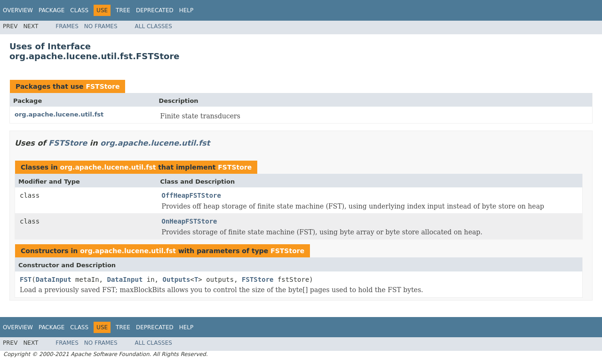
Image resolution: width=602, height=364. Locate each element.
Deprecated (155, 10)
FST (26, 279)
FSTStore (103, 86)
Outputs (176, 279)
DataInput (54, 279)
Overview (18, 10)
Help (186, 10)
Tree (123, 10)
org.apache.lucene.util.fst (59, 114)
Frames (67, 26)
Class (79, 10)
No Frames (101, 26)
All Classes (154, 26)
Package (51, 10)
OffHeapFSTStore (191, 195)
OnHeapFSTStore (190, 221)
